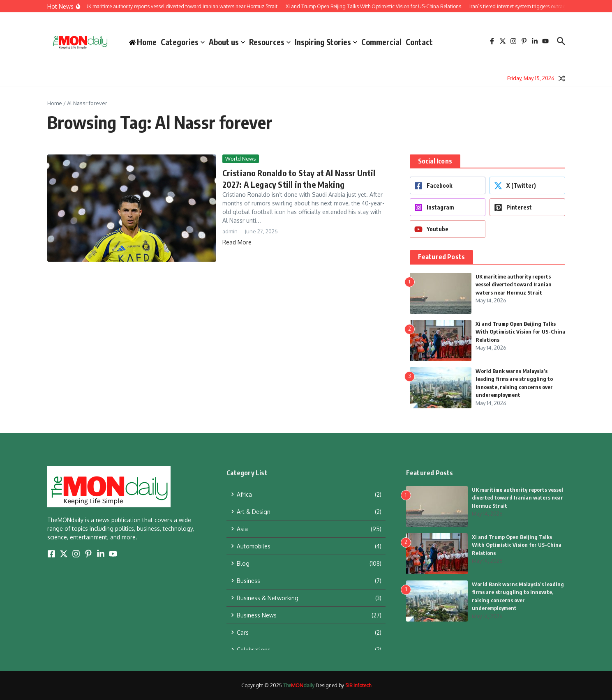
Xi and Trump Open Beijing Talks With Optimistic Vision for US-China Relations (520, 332)
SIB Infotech (358, 685)
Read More (237, 242)
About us (227, 42)
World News (241, 159)
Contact (419, 42)
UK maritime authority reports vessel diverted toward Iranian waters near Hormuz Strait (514, 284)
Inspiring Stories (326, 42)
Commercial (381, 42)
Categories (183, 42)
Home (55, 103)
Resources (270, 42)
